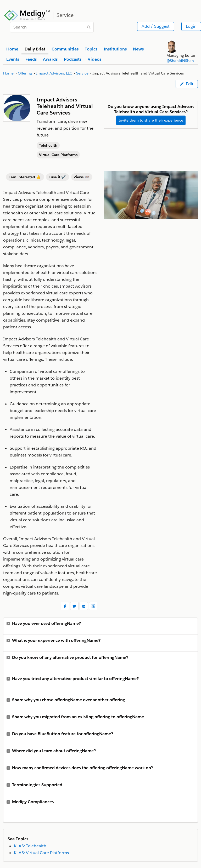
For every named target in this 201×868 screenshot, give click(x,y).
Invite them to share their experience (151, 120)
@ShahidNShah (180, 61)
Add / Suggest (156, 26)
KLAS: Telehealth (30, 846)
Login (191, 26)
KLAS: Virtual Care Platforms (41, 853)
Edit (187, 84)
